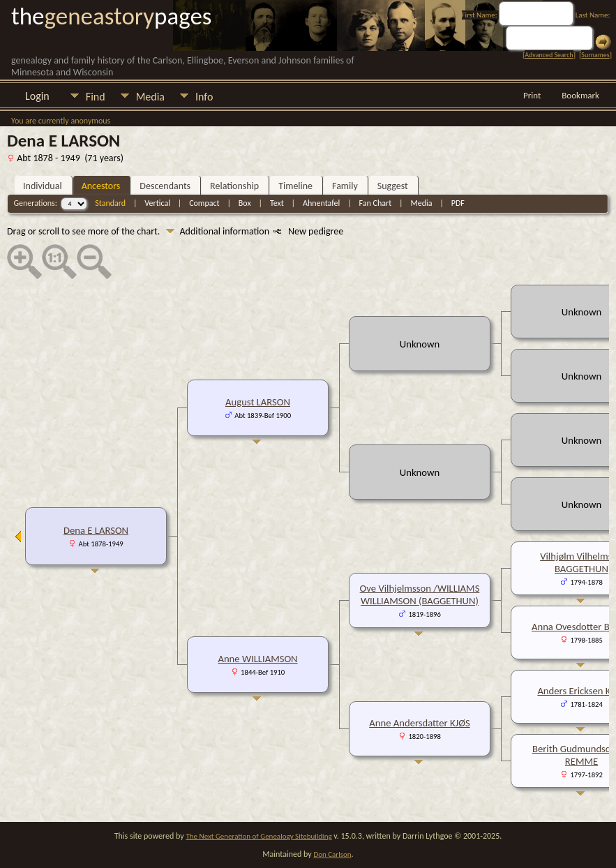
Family (345, 186)
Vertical (157, 203)
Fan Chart (376, 203)
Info (204, 97)
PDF (458, 203)
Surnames (595, 55)
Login (37, 96)
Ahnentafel (321, 203)
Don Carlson (332, 854)
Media (150, 97)
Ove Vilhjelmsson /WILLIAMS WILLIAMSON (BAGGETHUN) (420, 594)
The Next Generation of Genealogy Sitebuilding (258, 836)
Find (96, 97)
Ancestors (101, 186)
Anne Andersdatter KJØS (419, 723)
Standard (110, 203)
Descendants (165, 186)
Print (532, 95)
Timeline (295, 186)
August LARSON (258, 402)
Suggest (393, 186)
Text (277, 203)
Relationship (234, 186)
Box (245, 203)
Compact (204, 203)
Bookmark (580, 95)
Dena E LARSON (96, 530)
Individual (43, 186)
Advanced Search (549, 55)
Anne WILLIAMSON (257, 659)
